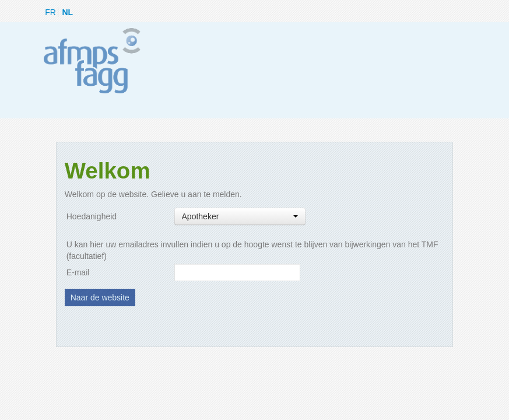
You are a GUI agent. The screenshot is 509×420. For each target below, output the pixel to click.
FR (50, 12)
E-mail (78, 272)
